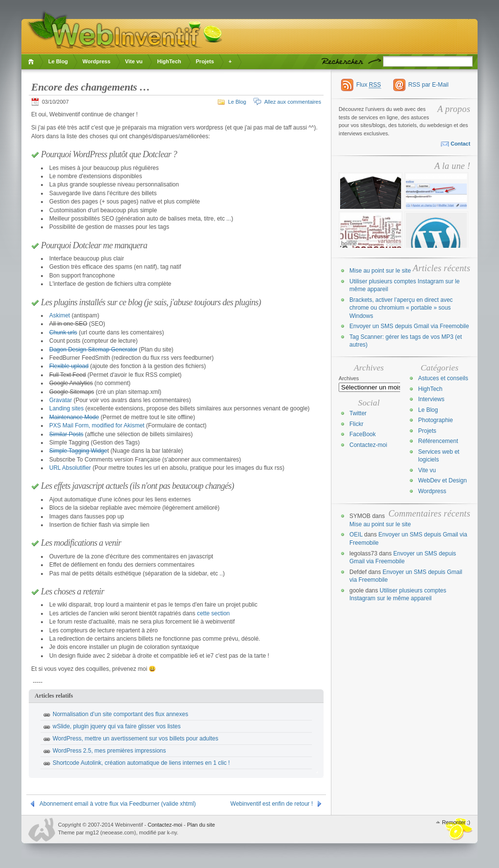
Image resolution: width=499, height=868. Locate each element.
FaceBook (363, 434)
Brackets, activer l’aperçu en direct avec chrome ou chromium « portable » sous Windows (401, 308)
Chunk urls (63, 332)
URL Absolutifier (70, 468)
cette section (213, 613)
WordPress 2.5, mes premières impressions (109, 751)
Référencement (438, 441)
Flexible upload (69, 366)
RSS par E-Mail (429, 85)
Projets (205, 61)
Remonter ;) (456, 822)
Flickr (356, 424)
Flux (369, 85)
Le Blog (58, 61)
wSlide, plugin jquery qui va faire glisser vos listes (117, 726)
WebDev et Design (442, 480)
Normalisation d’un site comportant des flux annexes (120, 714)
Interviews (431, 399)
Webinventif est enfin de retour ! (272, 804)
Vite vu (134, 61)
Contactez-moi (368, 445)
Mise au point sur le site (380, 271)
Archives (349, 378)
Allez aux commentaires (293, 102)
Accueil (32, 62)
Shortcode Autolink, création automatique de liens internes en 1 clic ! (141, 763)
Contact (461, 144)
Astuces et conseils (443, 378)
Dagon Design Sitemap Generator (93, 350)
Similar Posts (66, 434)
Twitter (358, 413)
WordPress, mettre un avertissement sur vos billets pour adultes (135, 739)
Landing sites (67, 408)
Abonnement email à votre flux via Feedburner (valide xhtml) (118, 804)
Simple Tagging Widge (78, 451)
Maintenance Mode (74, 417)
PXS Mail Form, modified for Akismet (97, 425)
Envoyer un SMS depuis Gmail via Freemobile (409, 326)
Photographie (435, 420)
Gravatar (61, 400)
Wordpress (96, 61)
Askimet (60, 315)
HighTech (169, 61)
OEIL (356, 535)
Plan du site (201, 825)
